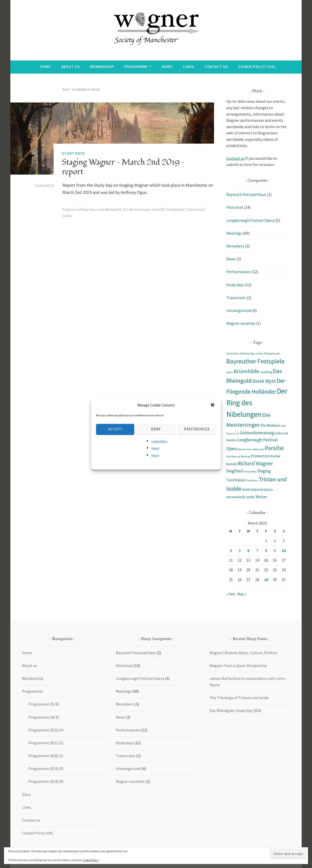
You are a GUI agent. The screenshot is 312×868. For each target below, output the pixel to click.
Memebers (235, 246)
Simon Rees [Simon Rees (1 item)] (250, 472)
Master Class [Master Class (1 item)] (245, 449)
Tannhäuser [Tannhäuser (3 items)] (236, 480)
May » (242, 594)
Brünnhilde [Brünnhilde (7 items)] (246, 371)
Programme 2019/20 (46, 768)
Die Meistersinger (137, 210)
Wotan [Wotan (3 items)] (261, 497)
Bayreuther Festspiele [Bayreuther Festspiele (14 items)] (255, 361)
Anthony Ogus (86, 210)
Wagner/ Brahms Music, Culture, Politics (243, 653)
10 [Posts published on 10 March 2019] (284, 550)
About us (70, 67)
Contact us (216, 67)
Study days (73, 153)
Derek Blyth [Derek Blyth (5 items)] (264, 381)
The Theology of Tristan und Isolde (239, 698)
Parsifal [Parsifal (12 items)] (274, 448)
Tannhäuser (175, 210)
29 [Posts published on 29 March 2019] (266, 580)
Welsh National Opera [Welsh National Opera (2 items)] (257, 489)
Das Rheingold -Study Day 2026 (235, 710)
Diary (167, 67)
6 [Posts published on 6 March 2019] (248, 550)
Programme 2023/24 (46, 730)
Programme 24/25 (44, 717)
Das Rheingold (110, 210)
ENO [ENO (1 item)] (283, 426)
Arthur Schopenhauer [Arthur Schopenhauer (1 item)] (268, 353)
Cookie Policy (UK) (257, 67)
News (231, 259)
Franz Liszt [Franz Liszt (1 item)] (233, 434)
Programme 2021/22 (46, 743)
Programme (136, 67)
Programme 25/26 (44, 704)
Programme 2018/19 (46, 781)
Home (155, 448)
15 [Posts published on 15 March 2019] (266, 560)
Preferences (197, 429)
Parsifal (158, 210)
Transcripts (236, 298)
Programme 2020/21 (46, 756)
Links (189, 67)
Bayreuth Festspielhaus (246, 194)
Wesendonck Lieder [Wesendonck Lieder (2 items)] (241, 497)
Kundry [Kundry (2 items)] (231, 440)
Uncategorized (239, 310)
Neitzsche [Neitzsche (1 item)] (259, 449)
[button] (213, 405)
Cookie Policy (159, 441)
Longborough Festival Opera (251, 220)
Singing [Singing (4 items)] (264, 471)
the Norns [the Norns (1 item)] (253, 480)
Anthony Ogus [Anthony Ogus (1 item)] (248, 353)
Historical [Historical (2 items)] (281, 433)
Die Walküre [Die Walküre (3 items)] (270, 425)
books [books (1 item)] (230, 372)
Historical (235, 207)
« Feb (231, 594)
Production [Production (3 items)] (260, 456)
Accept (115, 429)
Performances (238, 272)
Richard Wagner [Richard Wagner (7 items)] (255, 463)
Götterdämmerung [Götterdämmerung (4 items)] (257, 433)
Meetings (234, 233)
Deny (156, 429)
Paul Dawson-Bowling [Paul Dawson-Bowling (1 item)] (238, 456)
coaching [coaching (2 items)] (266, 372)
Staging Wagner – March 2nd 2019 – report (123, 167)
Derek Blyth (44, 186)
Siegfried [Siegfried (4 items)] (235, 471)
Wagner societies (241, 323)
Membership (102, 67)
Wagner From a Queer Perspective (238, 666)
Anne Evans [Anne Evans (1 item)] (233, 353)
